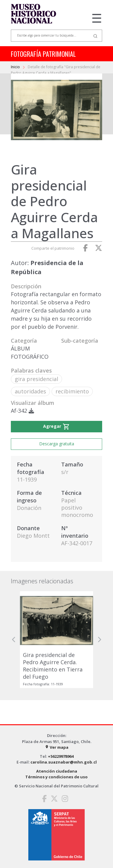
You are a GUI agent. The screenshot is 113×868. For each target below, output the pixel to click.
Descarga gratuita (57, 444)
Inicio (16, 67)
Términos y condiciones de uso (56, 777)
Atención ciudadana (57, 771)
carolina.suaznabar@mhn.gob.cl (64, 762)
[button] (14, 640)
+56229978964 (61, 756)
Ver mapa (57, 747)
